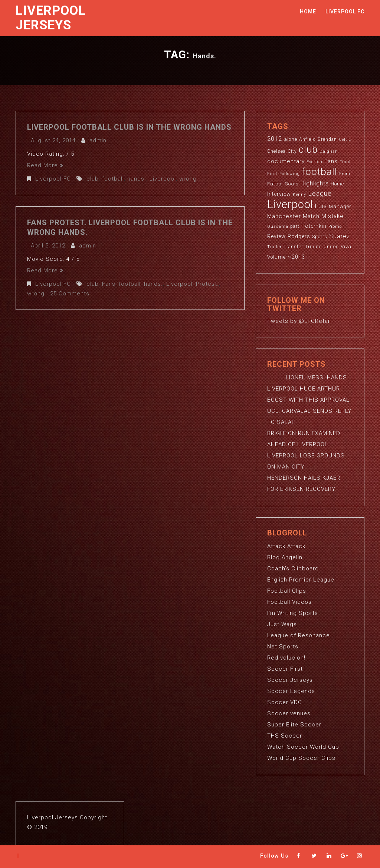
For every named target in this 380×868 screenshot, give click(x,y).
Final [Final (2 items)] (345, 162)
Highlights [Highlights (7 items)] (315, 184)
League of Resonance (299, 635)
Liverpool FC (345, 12)
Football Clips (287, 591)
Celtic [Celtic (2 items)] (345, 140)
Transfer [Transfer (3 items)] (293, 247)
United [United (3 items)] (331, 247)
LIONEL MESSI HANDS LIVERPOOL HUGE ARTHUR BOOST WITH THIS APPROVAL (308, 389)
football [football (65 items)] (320, 171)
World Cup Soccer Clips (301, 758)
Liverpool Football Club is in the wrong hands (129, 127)
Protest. (207, 284)
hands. (137, 179)
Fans (109, 284)
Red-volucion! (286, 658)
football (113, 179)
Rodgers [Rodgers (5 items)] (299, 236)
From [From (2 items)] (345, 174)
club (93, 179)
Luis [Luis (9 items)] (321, 206)
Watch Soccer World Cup (303, 747)
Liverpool (163, 179)
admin (98, 140)
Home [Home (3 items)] (337, 184)
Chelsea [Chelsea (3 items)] (276, 151)
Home (308, 12)
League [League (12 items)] (320, 193)
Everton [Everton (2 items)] (315, 162)
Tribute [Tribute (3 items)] (313, 247)
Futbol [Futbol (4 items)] (275, 184)
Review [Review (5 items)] (276, 236)
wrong (188, 179)
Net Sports (283, 647)
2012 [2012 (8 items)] (275, 139)
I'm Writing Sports (293, 613)
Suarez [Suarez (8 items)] (340, 236)
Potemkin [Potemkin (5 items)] (314, 226)
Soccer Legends (291, 691)
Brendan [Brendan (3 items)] (327, 139)
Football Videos (289, 602)
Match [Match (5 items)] (311, 216)
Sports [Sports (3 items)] (320, 237)
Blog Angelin (285, 557)
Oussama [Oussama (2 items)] (278, 226)
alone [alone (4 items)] (291, 139)
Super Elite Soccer (294, 725)
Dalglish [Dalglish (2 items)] (329, 151)
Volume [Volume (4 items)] (276, 257)
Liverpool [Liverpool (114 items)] (290, 204)
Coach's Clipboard (293, 569)
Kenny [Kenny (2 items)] (299, 195)
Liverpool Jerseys (51, 18)
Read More (45, 165)
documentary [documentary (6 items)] (286, 161)
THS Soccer (285, 736)
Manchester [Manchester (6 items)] (284, 216)
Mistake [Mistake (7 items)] (332, 216)
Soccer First (285, 669)
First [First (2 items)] (272, 174)
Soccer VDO (285, 702)
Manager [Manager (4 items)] (340, 206)
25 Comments (70, 294)
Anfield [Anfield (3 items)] (307, 139)
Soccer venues (289, 713)
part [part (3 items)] (295, 226)
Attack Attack (286, 546)
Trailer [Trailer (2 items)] (274, 247)
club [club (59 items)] (308, 149)
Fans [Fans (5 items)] (331, 161)
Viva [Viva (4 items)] (346, 247)
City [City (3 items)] (292, 151)
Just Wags (282, 624)
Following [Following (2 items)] (290, 174)
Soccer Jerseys (290, 680)
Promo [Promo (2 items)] (335, 226)
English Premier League (301, 580)
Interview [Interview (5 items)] (279, 194)
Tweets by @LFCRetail (299, 321)
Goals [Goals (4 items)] (292, 184)
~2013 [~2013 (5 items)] (296, 257)
